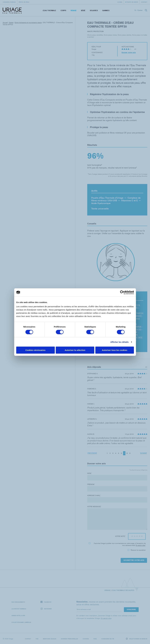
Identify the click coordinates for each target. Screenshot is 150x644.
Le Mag (120, 2)
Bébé (83, 10)
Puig (95, 639)
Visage (74, 10)
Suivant (144, 453)
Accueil (5, 23)
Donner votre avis (129, 53)
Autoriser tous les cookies (115, 350)
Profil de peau (24, 2)
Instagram (46, 609)
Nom (89, 473)
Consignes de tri (108, 639)
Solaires (94, 10)
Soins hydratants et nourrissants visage (28, 23)
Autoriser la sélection (75, 350)
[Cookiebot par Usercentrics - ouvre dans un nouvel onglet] (122, 292)
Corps (63, 10)
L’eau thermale (49, 10)
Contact (144, 2)
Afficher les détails (119, 342)
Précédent (92, 453)
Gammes (106, 10)
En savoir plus (140, 545)
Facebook (46, 602)
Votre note (120, 536)
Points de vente (132, 2)
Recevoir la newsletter (137, 550)
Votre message (94, 507)
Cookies (86, 639)
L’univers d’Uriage (9, 2)
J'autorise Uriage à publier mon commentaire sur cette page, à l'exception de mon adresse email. (117, 544)
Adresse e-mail (94, 496)
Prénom (91, 484)
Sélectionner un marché (137, 639)
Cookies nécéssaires (35, 350)
